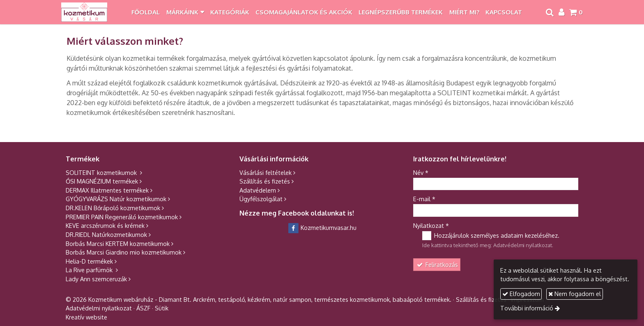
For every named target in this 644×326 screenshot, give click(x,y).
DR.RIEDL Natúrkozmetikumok (106, 234)
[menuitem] (146, 12)
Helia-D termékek (89, 261)
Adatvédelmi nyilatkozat (523, 245)
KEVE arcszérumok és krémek (105, 225)
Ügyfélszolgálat (261, 199)
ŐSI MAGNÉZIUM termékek (102, 181)
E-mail (424, 199)
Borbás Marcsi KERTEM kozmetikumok (118, 243)
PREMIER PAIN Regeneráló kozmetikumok (122, 217)
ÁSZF (143, 308)
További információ (527, 308)
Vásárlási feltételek (266, 172)
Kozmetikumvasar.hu (322, 227)
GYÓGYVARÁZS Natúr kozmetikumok (116, 199)
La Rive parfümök (90, 270)
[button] (576, 12)
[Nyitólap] (84, 12)
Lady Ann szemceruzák (96, 279)
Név (421, 172)
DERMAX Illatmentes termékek (107, 190)
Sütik (162, 308)
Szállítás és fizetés (265, 181)
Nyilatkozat (431, 225)
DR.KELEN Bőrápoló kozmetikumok (113, 208)
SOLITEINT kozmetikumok (102, 172)
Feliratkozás (437, 264)
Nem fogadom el (575, 294)
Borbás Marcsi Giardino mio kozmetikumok (124, 252)
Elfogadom (521, 294)
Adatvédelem (258, 190)
